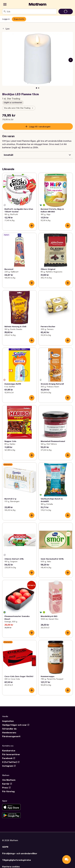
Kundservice (9, 751)
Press (6, 788)
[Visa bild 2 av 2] (39, 88)
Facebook (9, 758)
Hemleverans (9, 732)
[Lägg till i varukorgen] (32, 226)
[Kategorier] (5, 4)
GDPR (5, 847)
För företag (8, 791)
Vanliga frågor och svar (16, 725)
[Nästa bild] (71, 60)
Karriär (7, 784)
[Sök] (5, 11)
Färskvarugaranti (11, 736)
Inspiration (8, 721)
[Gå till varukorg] (66, 11)
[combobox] (31, 11)
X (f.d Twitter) (11, 762)
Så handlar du (9, 729)
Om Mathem (9, 780)
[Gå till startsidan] (38, 4)
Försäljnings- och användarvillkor (20, 853)
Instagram (9, 766)
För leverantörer (11, 754)
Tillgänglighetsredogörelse (17, 860)
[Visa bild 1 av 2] (36, 88)
